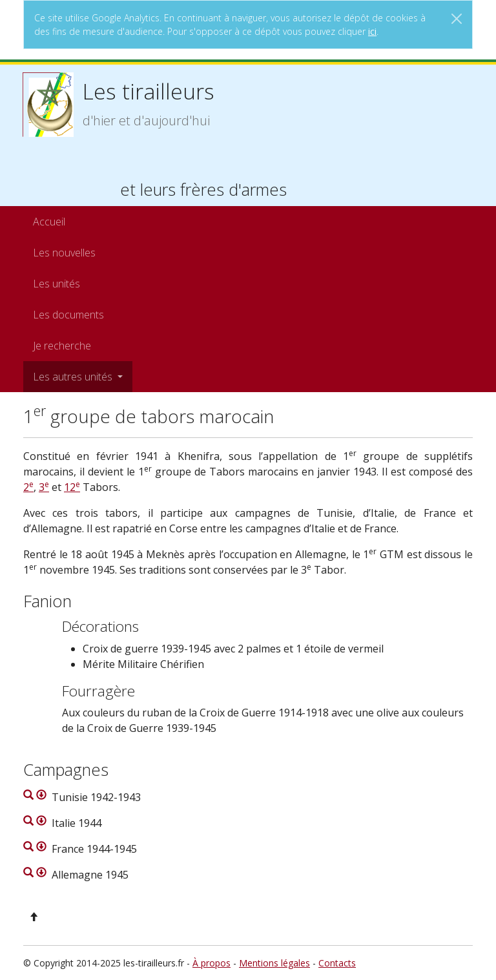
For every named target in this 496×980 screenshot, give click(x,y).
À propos (212, 963)
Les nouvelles (64, 253)
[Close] (457, 19)
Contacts (337, 963)
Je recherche (62, 346)
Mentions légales (274, 963)
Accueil (49, 222)
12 (72, 487)
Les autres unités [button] (74, 377)
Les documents (68, 315)
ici (372, 31)
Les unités (57, 284)
